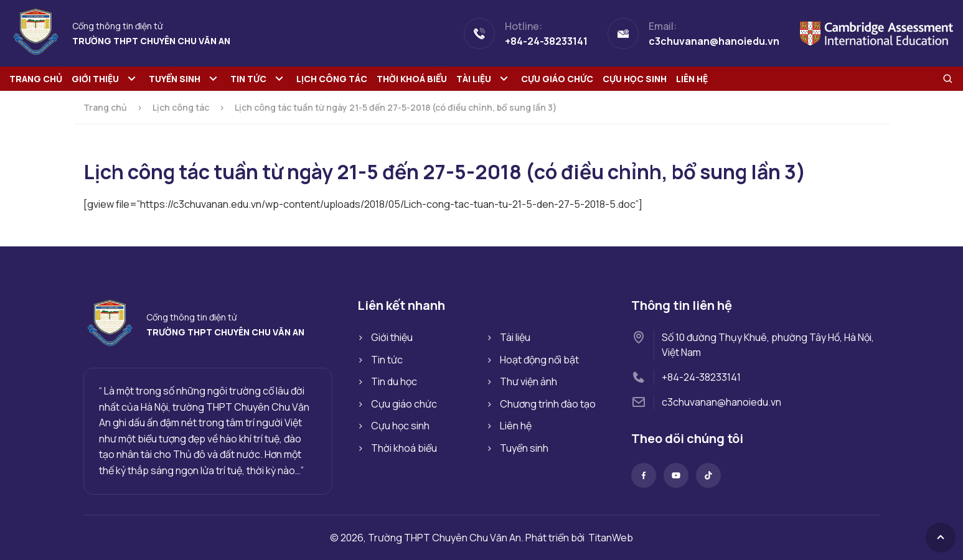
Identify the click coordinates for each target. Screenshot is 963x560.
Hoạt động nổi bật (539, 360)
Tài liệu (474, 79)
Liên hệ (692, 79)
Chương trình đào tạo (548, 404)
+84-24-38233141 (701, 377)
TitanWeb (611, 538)
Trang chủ (36, 79)
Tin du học (394, 381)
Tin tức (248, 79)
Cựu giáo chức (557, 79)
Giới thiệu (95, 79)
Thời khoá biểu (412, 79)
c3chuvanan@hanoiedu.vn (721, 402)
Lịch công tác (332, 79)
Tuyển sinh (175, 79)
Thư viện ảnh (528, 381)
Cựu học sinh (635, 79)
